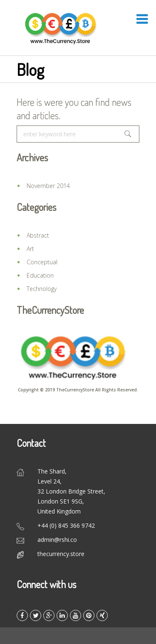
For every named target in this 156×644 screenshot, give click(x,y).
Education (40, 275)
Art (30, 249)
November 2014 (48, 186)
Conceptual (42, 262)
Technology (42, 289)
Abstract (38, 235)
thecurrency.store (61, 554)
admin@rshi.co (57, 540)
